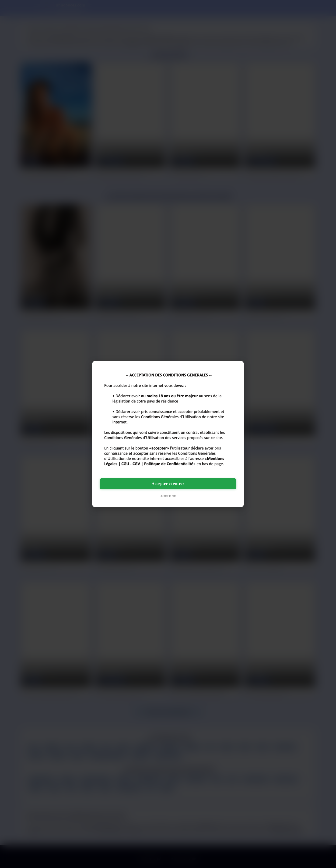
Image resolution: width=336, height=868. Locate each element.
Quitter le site (168, 496)
